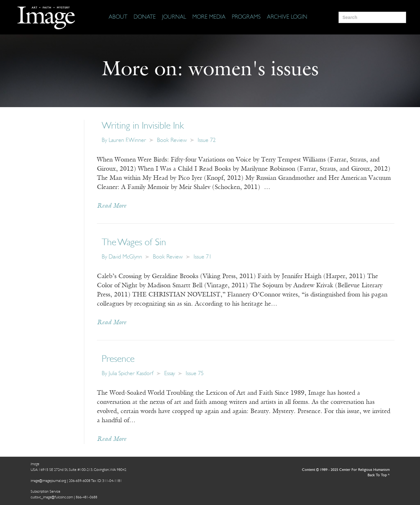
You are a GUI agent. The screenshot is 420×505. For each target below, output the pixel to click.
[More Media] (209, 17)
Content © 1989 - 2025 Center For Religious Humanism (346, 470)
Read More (112, 206)
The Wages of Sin (134, 243)
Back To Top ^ (379, 475)
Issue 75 (195, 374)
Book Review (172, 140)
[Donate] (145, 17)
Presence (118, 359)
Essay (170, 374)
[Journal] (174, 17)
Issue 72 (207, 140)
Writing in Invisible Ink (143, 126)
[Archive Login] (287, 17)
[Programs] (246, 17)
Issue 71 (203, 257)
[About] (118, 17)
